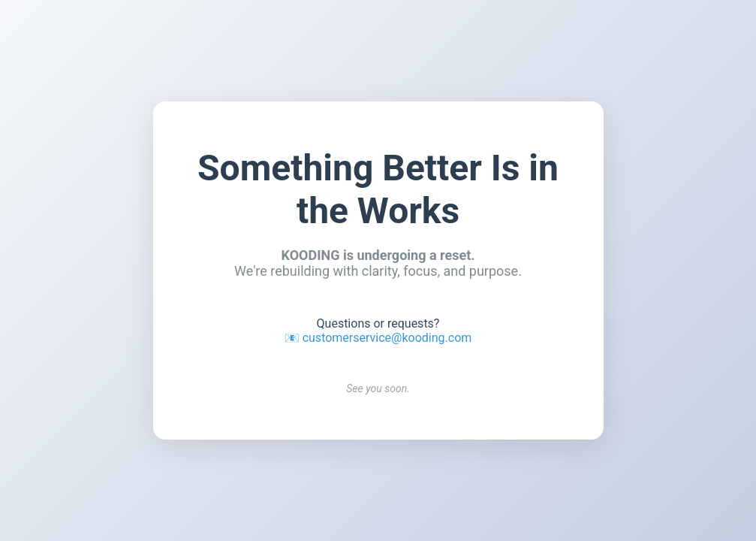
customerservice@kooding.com (387, 338)
